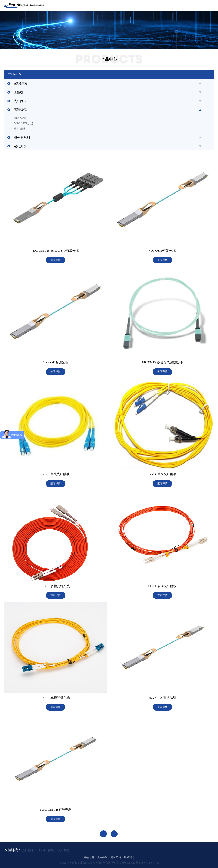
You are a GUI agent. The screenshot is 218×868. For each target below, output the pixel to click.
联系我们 (129, 857)
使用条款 (102, 857)
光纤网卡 (28, 850)
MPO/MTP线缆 (24, 123)
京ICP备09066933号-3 (128, 863)
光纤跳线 (20, 129)
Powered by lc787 (150, 863)
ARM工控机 (46, 850)
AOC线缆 (20, 118)
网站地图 (89, 857)
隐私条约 (116, 857)
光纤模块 (64, 850)
